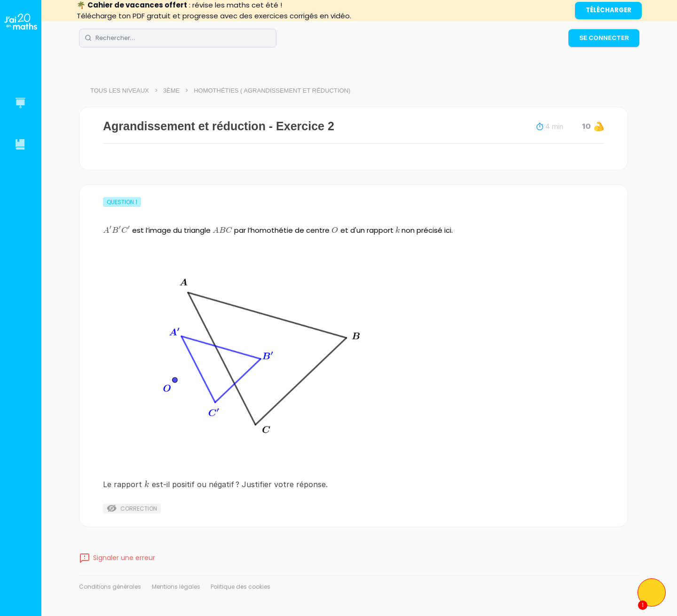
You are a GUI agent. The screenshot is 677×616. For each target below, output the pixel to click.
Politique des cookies (240, 587)
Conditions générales (110, 587)
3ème (171, 91)
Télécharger (609, 10)
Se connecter (604, 38)
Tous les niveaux (120, 91)
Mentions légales (176, 587)
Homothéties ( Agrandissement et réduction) (272, 91)
